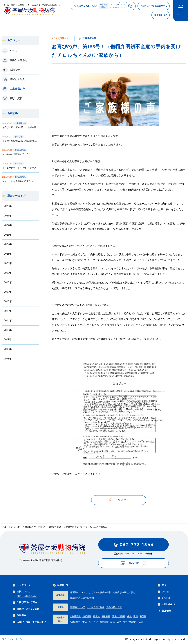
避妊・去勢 (116, 622)
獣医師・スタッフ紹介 (26, 609)
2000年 (8, 349)
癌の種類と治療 (114, 607)
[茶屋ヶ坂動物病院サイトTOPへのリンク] (33, 10)
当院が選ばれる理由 (25, 602)
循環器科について (78, 592)
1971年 (8, 359)
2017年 (8, 292)
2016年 (8, 301)
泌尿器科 (87, 616)
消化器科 (106, 616)
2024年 (8, 225)
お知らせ (164, 598)
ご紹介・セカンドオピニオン (29, 622)
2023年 (8, 235)
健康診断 (104, 622)
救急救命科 (75, 622)
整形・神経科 (119, 616)
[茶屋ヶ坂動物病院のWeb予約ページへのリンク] (130, 6)
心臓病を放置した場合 (124, 592)
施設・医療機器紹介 (27, 596)
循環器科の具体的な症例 (82, 598)
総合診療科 (75, 616)
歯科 (129, 616)
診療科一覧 (61, 585)
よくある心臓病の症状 (100, 592)
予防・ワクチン (90, 622)
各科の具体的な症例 (133, 622)
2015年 (8, 311)
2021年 (8, 254)
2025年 (8, 216)
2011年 (8, 339)
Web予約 (133, 563)
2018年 (8, 282)
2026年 (8, 206)
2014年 (8, 321)
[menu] (181, 11)
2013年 (8, 330)
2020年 (8, 263)
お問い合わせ (167, 604)
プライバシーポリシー (13, 639)
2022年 (8, 244)
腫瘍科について (77, 607)
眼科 (136, 616)
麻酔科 (143, 616)
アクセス (164, 592)
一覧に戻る (119, 500)
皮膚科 (96, 616)
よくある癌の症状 (96, 607)
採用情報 (164, 611)
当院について (21, 592)
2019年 (8, 273)
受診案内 (19, 615)
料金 (162, 585)
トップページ (21, 585)
